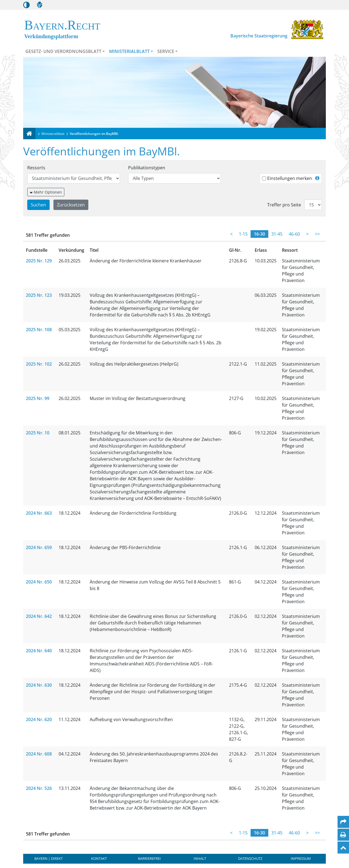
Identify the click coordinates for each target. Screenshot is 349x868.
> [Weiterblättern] (307, 234)
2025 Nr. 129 (39, 261)
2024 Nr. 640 (39, 651)
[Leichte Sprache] (40, 5)
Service (166, 51)
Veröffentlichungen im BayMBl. (94, 134)
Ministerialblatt (129, 51)
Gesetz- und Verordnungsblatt (63, 51)
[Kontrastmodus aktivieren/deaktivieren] (26, 5)
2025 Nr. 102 (39, 364)
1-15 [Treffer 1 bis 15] (243, 234)
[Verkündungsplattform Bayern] (29, 134)
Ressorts (36, 168)
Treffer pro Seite (284, 205)
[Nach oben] (343, 848)
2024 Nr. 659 (39, 547)
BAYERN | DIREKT (49, 858)
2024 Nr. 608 (39, 754)
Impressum (301, 858)
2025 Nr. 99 (38, 398)
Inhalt (200, 858)
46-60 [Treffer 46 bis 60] (294, 234)
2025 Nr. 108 (39, 330)
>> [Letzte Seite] (317, 234)
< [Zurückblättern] (231, 234)
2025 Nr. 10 (38, 433)
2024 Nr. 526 (39, 788)
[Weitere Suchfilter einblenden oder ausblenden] (46, 192)
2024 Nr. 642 (39, 616)
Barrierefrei (149, 858)
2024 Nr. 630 (39, 685)
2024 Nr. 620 (39, 719)
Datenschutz (250, 858)
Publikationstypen (147, 168)
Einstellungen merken (290, 178)
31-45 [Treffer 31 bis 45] (277, 234)
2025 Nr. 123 (39, 295)
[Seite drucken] (343, 835)
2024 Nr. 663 (39, 513)
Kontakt (99, 858)
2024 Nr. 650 (39, 582)
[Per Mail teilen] (343, 822)
